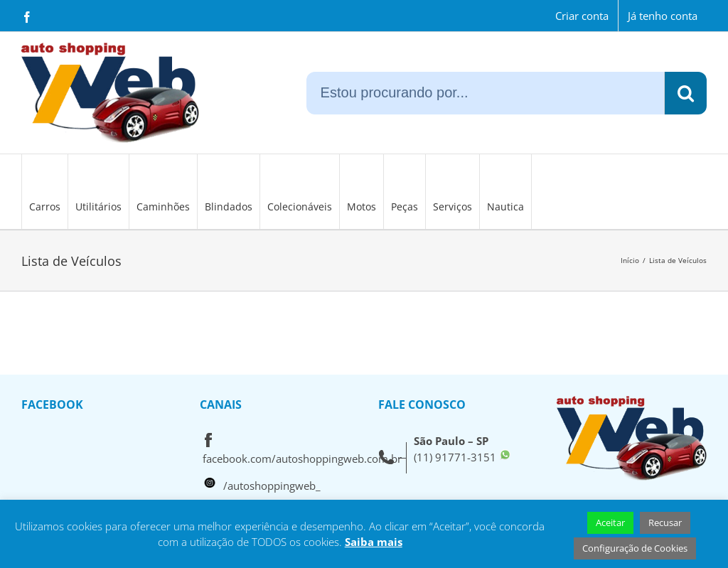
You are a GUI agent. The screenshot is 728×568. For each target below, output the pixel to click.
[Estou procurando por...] (485, 93)
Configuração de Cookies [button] (635, 548)
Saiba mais (374, 542)
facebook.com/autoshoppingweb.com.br (302, 459)
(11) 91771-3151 (455, 457)
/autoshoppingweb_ (272, 486)
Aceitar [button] (610, 523)
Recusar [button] (665, 523)
